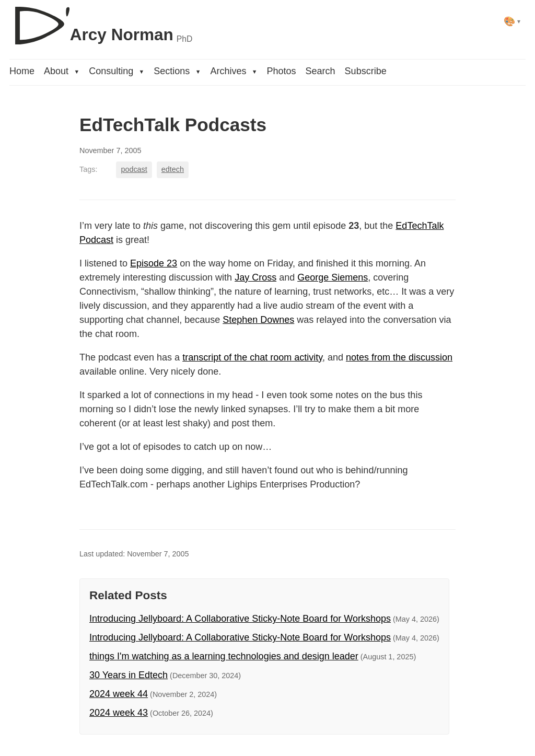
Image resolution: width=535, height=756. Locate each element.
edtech (173, 169)
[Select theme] (512, 21)
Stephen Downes (258, 320)
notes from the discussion (399, 357)
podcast (134, 169)
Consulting (117, 71)
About (62, 71)
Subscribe (366, 71)
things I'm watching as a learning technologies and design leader (224, 656)
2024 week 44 (119, 694)
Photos (282, 71)
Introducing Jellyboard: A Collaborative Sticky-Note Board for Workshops (240, 619)
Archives (234, 71)
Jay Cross (255, 277)
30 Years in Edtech (129, 675)
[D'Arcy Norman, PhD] (101, 21)
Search (321, 71)
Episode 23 (154, 263)
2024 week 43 (119, 713)
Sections (177, 71)
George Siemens (333, 277)
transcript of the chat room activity (252, 357)
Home (22, 71)
